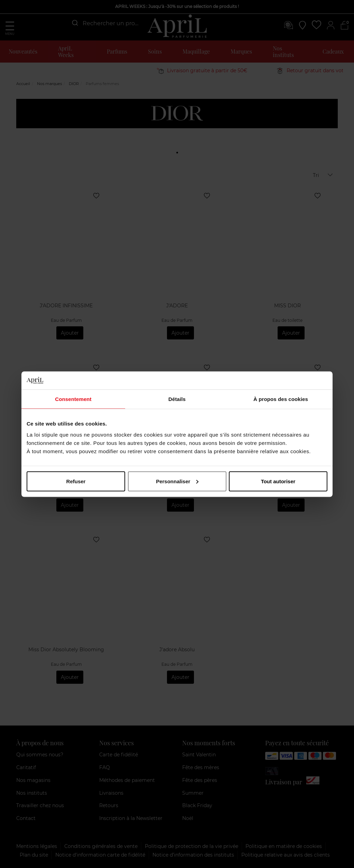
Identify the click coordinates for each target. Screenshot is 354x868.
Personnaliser (177, 481)
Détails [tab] (177, 399)
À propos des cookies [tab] (281, 399)
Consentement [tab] (73, 399)
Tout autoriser (278, 481)
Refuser (76, 481)
